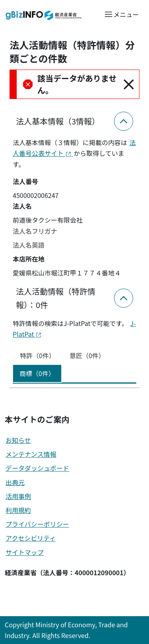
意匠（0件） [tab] (87, 355)
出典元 (15, 482)
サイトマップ (25, 552)
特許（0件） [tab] (38, 355)
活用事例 (18, 496)
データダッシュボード (37, 468)
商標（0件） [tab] (37, 373)
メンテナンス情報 (31, 454)
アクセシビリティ (31, 538)
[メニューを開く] (121, 14)
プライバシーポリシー (37, 524)
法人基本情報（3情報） (58, 121)
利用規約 (18, 510)
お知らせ (18, 440)
